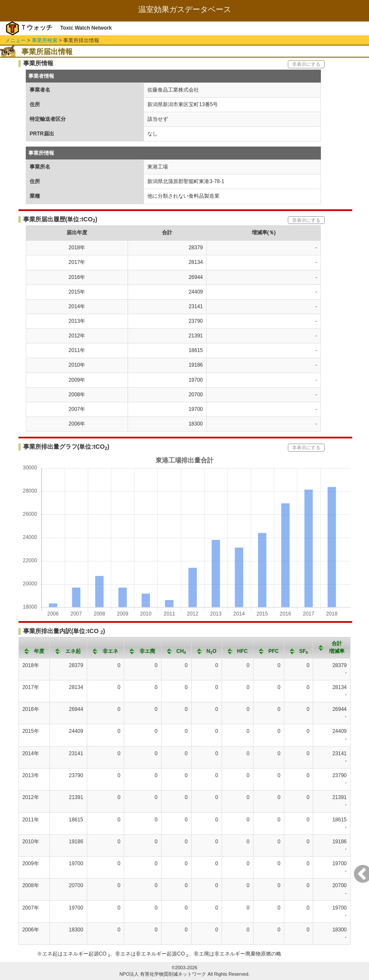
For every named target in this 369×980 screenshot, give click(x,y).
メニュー (15, 40)
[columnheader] (34, 648)
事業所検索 (45, 40)
